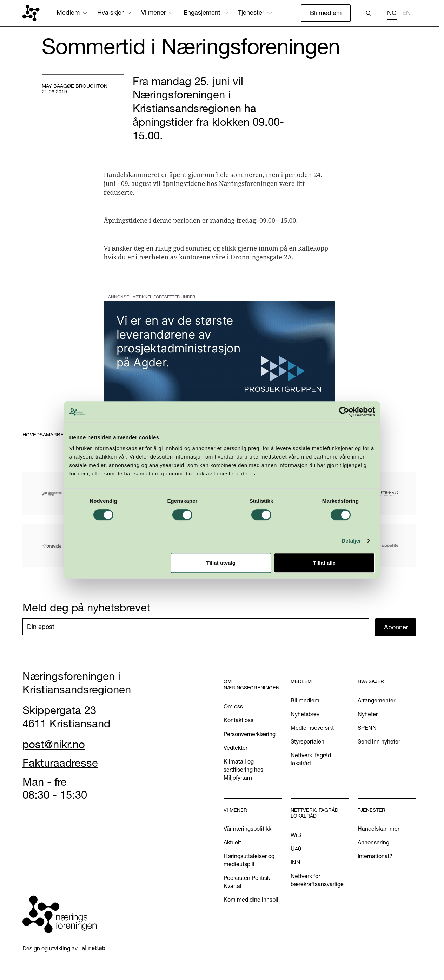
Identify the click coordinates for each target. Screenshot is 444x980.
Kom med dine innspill (252, 900)
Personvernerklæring (250, 734)
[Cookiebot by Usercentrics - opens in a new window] (347, 434)
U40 (296, 849)
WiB (296, 835)
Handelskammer (379, 829)
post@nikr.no (54, 744)
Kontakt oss (238, 720)
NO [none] (392, 13)
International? (375, 856)
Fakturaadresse (60, 763)
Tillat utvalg (221, 585)
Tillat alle (326, 585)
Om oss (233, 706)
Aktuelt (232, 842)
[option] (406, 14)
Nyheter (368, 714)
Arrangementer (376, 700)
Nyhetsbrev (305, 714)
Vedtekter (236, 748)
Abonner (396, 627)
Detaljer (354, 563)
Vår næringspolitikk (247, 829)
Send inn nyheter (379, 741)
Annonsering (373, 842)
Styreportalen (307, 741)
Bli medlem (326, 13)
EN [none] (406, 13)
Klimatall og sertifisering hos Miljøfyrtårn (243, 770)
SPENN (367, 728)
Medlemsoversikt (312, 728)
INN (296, 862)
